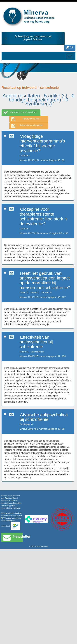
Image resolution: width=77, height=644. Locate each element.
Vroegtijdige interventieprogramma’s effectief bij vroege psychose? (42, 144)
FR (70, 48)
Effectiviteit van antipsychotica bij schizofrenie (36, 342)
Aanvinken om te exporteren (20, 113)
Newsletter (13, 538)
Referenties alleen (26, 119)
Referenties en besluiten (27, 126)
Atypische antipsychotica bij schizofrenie (44, 417)
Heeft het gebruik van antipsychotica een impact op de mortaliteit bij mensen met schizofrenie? (45, 281)
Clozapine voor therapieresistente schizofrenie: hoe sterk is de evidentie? (44, 216)
